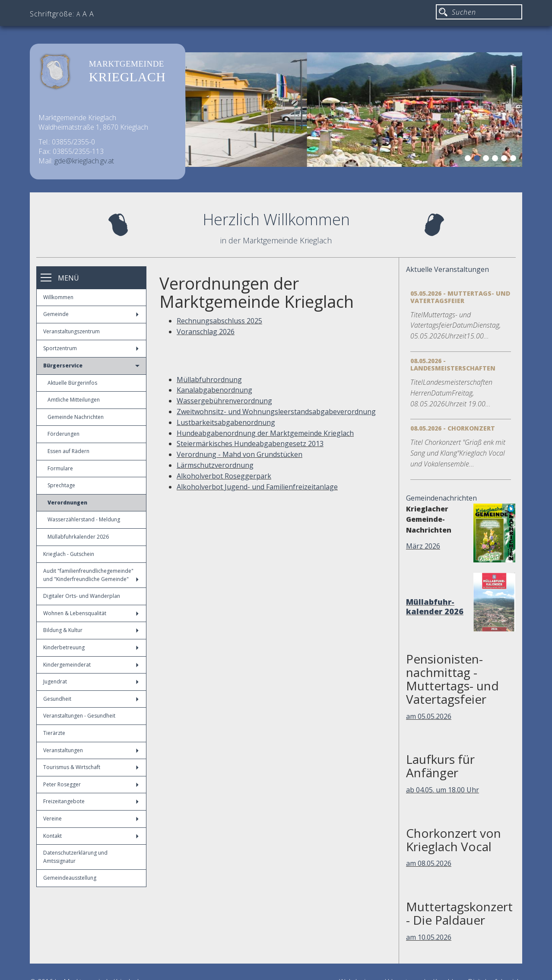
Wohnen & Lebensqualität (91, 613)
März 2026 (423, 546)
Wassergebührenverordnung (224, 401)
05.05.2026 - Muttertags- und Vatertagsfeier (460, 297)
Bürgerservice (91, 366)
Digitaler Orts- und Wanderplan (82, 596)
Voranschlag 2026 (206, 332)
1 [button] (469, 160)
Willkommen (58, 297)
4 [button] (496, 160)
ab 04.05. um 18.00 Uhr (443, 790)
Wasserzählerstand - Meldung (84, 519)
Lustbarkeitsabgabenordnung (226, 422)
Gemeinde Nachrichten (76, 417)
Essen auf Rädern (68, 451)
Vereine (91, 819)
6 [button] (514, 160)
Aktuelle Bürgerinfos (72, 383)
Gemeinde (91, 314)
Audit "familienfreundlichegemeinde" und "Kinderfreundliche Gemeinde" (91, 575)
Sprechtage (61, 485)
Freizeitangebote (91, 801)
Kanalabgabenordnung (214, 390)
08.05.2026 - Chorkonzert (453, 428)
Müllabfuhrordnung (209, 380)
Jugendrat (91, 682)
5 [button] (505, 160)
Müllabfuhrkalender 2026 (78, 537)
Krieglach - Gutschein (69, 554)
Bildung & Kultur (91, 630)
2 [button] (478, 160)
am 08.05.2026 (429, 863)
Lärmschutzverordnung (215, 465)
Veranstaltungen (91, 750)
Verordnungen (67, 503)
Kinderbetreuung (91, 647)
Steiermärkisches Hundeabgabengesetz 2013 (250, 444)
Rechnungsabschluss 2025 (219, 321)
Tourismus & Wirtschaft (91, 767)
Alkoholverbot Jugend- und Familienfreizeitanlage (257, 487)
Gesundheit (91, 699)
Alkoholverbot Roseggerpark (224, 476)
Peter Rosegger (91, 784)
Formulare (60, 468)
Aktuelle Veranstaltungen (447, 269)
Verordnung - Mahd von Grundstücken (240, 454)
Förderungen (63, 434)
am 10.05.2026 (429, 937)
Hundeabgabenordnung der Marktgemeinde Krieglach (265, 433)
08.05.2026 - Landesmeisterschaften (453, 364)
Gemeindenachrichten (441, 498)
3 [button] (487, 160)
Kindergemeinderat (91, 665)
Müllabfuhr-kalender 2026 (435, 607)
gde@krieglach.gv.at (84, 161)
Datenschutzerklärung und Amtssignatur (75, 857)
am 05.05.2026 (429, 716)
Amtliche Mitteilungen (74, 400)
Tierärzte (54, 733)
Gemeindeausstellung (70, 878)
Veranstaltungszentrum (71, 331)
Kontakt (91, 836)
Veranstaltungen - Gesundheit (79, 716)
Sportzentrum (91, 348)
